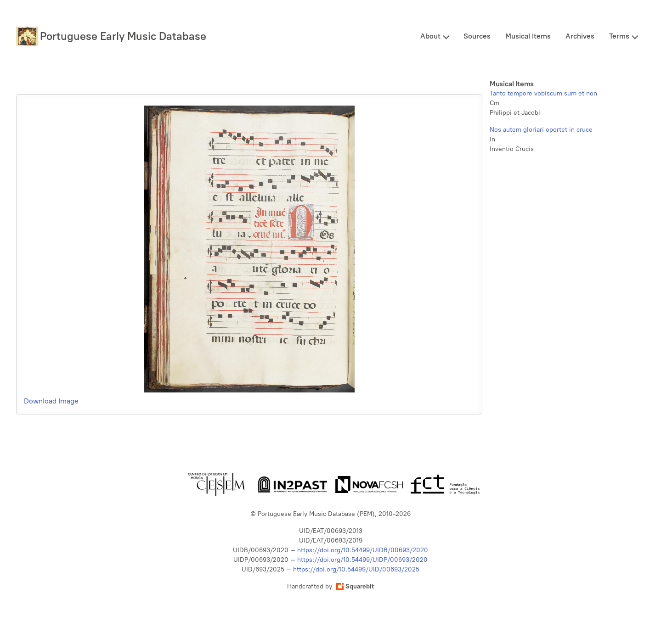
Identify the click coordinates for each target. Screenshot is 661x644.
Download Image (51, 401)
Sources (477, 36)
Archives (580, 36)
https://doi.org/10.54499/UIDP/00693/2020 (362, 560)
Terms (619, 36)
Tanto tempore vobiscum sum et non (543, 93)
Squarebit (355, 586)
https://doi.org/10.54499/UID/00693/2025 (356, 569)
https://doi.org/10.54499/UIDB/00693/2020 (363, 550)
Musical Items (528, 36)
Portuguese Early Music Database (123, 36)
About (430, 36)
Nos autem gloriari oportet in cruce (541, 130)
